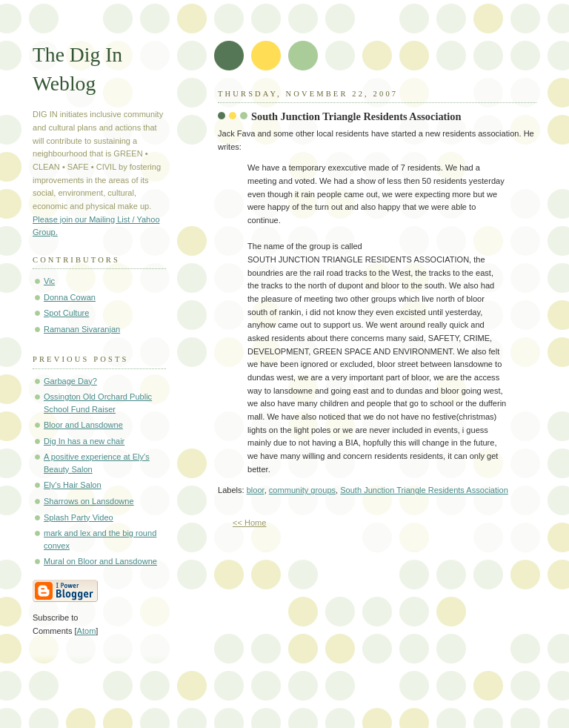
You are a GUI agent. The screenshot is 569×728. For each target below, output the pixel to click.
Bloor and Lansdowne (83, 425)
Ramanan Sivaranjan (82, 329)
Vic (49, 281)
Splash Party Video (79, 517)
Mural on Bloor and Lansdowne (100, 561)
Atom (87, 631)
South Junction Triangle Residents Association (356, 116)
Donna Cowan (70, 297)
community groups (302, 490)
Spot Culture (66, 313)
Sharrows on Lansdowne (89, 501)
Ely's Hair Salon (73, 485)
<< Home (249, 523)
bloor (256, 490)
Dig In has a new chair (84, 441)
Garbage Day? (70, 381)
